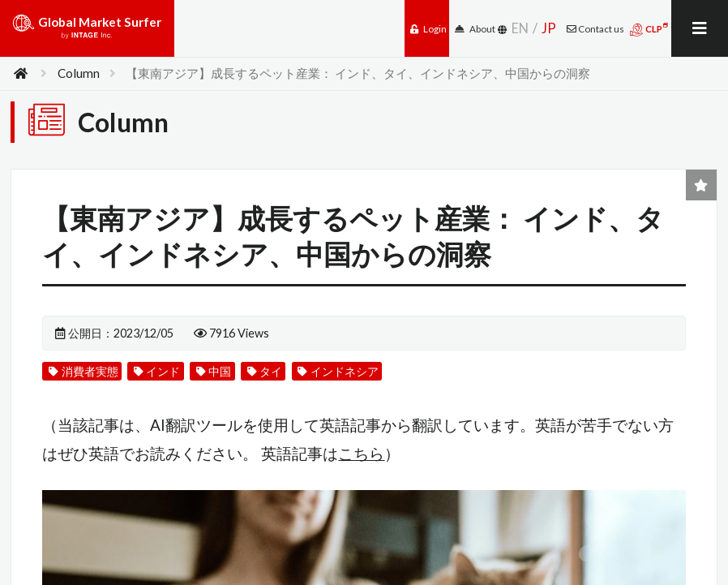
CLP (649, 29)
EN (520, 28)
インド (157, 371)
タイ (265, 371)
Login (428, 28)
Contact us (595, 28)
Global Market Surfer (87, 32)
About (475, 28)
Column (79, 73)
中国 (214, 371)
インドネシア (338, 371)
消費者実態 (83, 371)
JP (549, 28)
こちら (361, 453)
